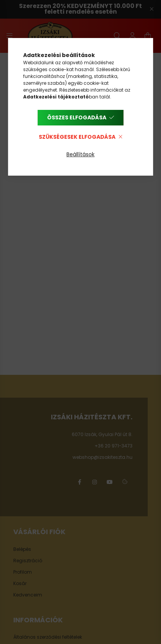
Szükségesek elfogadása (77, 137)
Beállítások (80, 154)
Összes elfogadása (77, 117)
